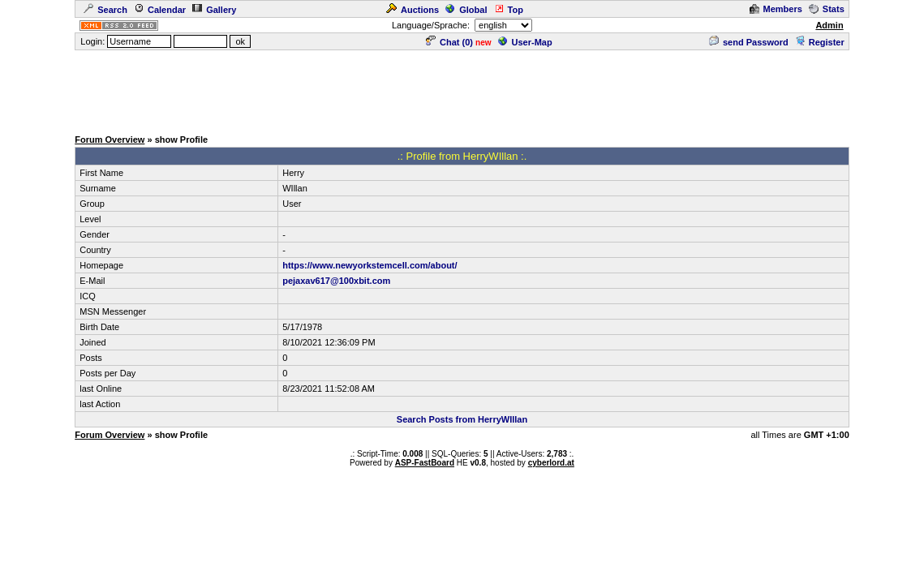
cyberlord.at (551, 463)
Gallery (214, 10)
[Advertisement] (462, 88)
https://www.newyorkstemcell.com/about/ (370, 265)
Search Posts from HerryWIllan (462, 419)
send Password (749, 42)
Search (105, 10)
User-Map (525, 42)
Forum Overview (110, 140)
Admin (829, 25)
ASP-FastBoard (425, 463)
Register (820, 42)
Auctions (413, 10)
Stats (827, 9)
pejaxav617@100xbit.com (336, 281)
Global (466, 10)
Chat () (449, 42)
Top (509, 10)
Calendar (160, 10)
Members (776, 9)
